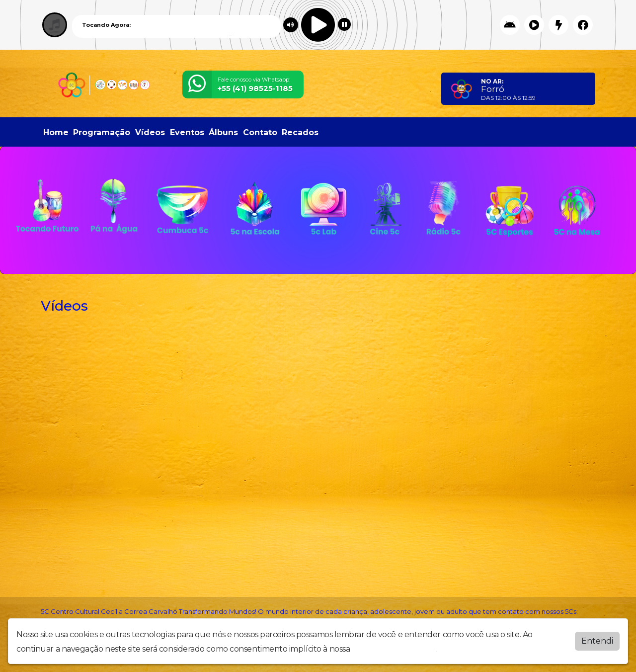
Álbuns (223, 132)
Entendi (597, 641)
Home (56, 132)
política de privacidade (394, 649)
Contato (260, 132)
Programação (102, 132)
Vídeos (150, 132)
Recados (300, 132)
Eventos (187, 132)
